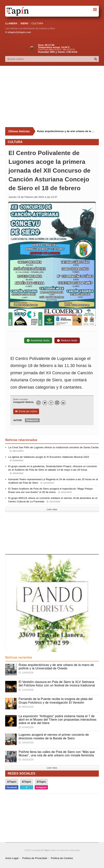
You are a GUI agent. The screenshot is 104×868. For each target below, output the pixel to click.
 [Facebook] (51, 403)
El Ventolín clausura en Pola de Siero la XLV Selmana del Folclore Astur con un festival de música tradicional (57, 684)
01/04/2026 (26, 727)
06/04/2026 (26, 707)
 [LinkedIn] (63, 403)
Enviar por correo (26, 411)
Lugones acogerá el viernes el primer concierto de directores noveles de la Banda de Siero (54, 736)
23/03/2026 (26, 743)
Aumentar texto (38, 340)
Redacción (32, 420)
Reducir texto (67, 340)
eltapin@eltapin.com (19, 32)
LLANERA (11, 23)
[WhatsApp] (38, 403)
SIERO (24, 23)
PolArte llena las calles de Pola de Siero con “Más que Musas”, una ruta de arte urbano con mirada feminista (57, 754)
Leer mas (52, 509)
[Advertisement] (54, 97)
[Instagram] (57, 403)
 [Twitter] (45, 403)
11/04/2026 (26, 690)
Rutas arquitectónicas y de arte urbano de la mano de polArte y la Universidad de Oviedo (56, 667)
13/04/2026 (26, 673)
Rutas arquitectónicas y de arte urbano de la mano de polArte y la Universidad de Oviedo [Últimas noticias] (66, 131)
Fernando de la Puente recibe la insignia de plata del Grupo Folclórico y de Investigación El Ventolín (56, 701)
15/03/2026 (26, 760)
